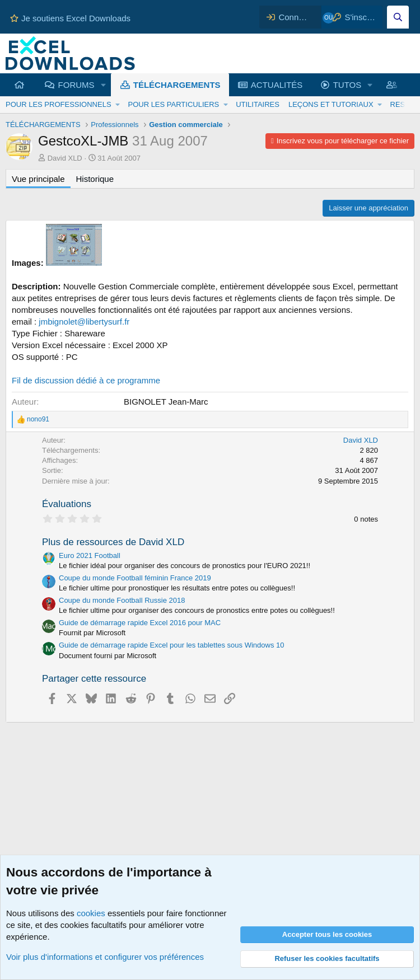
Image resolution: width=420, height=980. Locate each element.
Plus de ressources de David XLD (113, 542)
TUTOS (347, 85)
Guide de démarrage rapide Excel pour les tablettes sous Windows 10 (172, 645)
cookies (91, 913)
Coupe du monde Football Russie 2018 (122, 600)
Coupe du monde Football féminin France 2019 (135, 578)
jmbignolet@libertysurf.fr (84, 322)
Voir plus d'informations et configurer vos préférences (105, 957)
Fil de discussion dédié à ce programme (86, 380)
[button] (103, 85)
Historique (95, 179)
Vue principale (38, 179)
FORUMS (76, 85)
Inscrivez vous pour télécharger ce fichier (343, 141)
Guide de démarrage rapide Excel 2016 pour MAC (140, 623)
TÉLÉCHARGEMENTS (177, 85)
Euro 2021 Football (90, 555)
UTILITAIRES (258, 104)
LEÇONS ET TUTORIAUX (331, 104)
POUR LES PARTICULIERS (173, 104)
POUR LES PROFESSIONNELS (59, 104)
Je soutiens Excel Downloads (70, 18)
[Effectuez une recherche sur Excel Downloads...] (398, 17)
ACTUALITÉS (277, 85)
